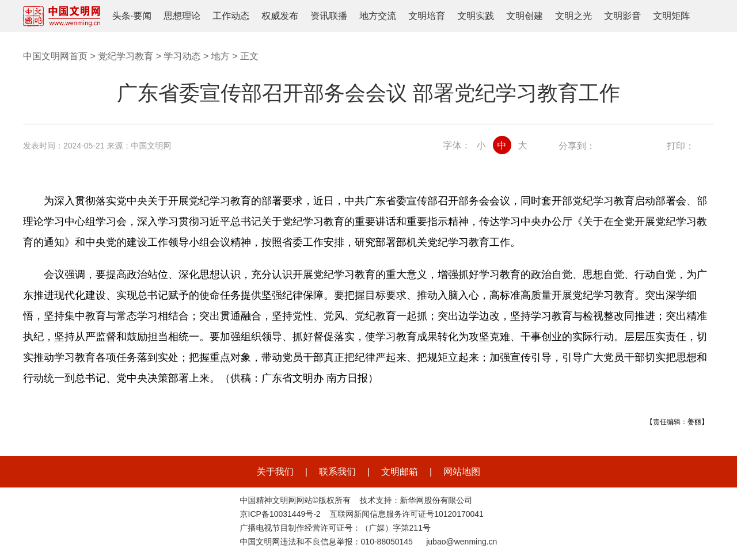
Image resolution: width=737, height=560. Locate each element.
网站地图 (462, 472)
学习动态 (182, 56)
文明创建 (525, 16)
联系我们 (337, 472)
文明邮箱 (400, 472)
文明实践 (476, 16)
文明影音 (622, 16)
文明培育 (427, 16)
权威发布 (280, 16)
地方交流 (378, 16)
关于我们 (275, 472)
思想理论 (182, 16)
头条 (121, 16)
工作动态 (231, 16)
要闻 (142, 16)
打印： (681, 146)
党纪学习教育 (126, 56)
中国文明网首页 (55, 56)
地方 (221, 56)
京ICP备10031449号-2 (280, 514)
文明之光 (573, 16)
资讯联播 (329, 16)
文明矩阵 (671, 16)
